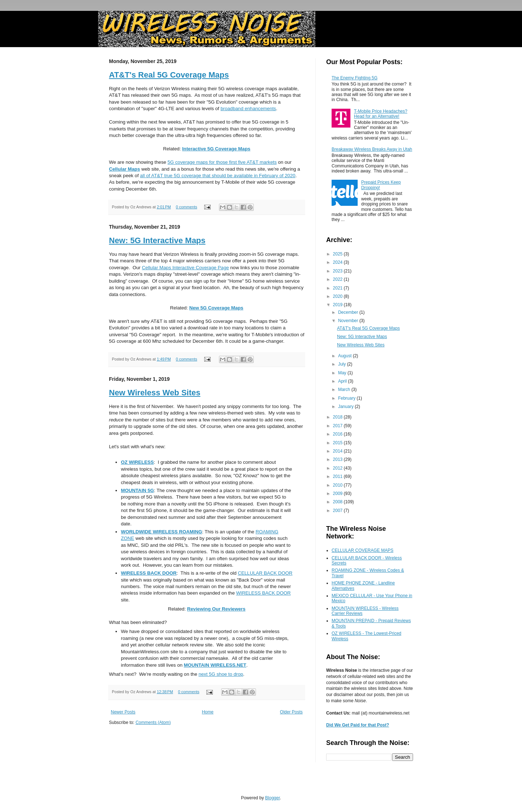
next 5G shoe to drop (221, 674)
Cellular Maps (125, 169)
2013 (338, 459)
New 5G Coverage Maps (216, 308)
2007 (338, 511)
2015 (338, 443)
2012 (338, 468)
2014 (338, 451)
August (346, 356)
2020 (338, 296)
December (349, 312)
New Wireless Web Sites (155, 393)
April (343, 381)
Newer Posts (123, 712)
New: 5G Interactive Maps (157, 240)
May (343, 373)
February (347, 398)
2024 (338, 262)
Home (208, 712)
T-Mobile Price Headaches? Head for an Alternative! (381, 114)
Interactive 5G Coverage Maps (216, 149)
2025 (338, 254)
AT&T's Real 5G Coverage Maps (169, 75)
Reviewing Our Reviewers (216, 609)
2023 (338, 271)
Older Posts (291, 712)
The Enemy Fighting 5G (355, 78)
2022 (338, 279)
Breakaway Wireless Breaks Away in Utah (372, 149)
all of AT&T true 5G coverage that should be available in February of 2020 (218, 176)
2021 (338, 288)
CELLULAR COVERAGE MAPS (363, 550)
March (345, 390)
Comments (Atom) (153, 723)
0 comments (187, 207)
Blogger (272, 798)
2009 (338, 494)
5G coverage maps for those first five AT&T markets (222, 162)
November (349, 321)
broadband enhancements (248, 109)
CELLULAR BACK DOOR (265, 573)
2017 (338, 426)
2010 (338, 485)
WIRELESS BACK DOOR (263, 593)
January (346, 407)
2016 (338, 434)
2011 (338, 476)
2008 (338, 502)
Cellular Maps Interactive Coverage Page (185, 268)
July (343, 364)
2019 (338, 305)
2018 (338, 417)
